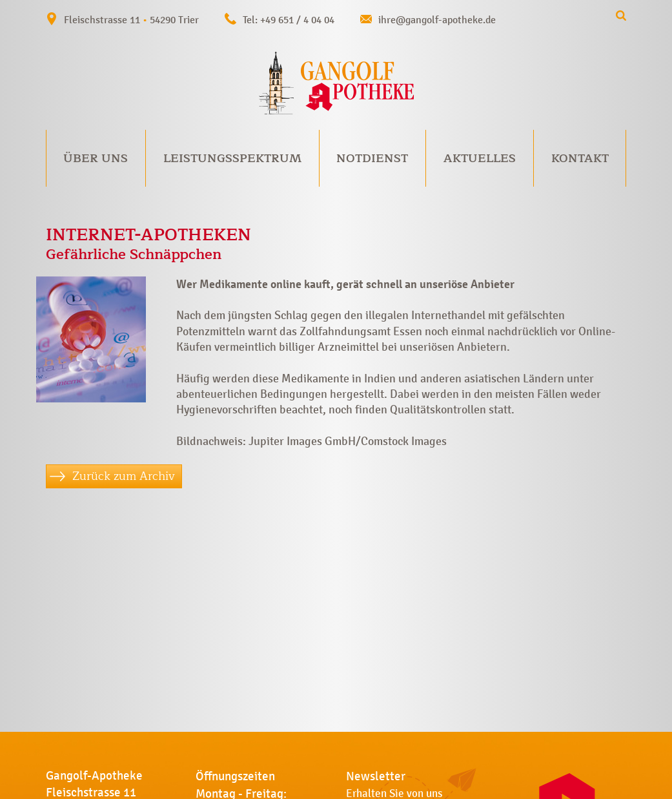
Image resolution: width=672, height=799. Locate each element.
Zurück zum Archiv (124, 476)
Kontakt (580, 158)
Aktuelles (480, 158)
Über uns (96, 158)
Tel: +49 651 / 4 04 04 (289, 20)
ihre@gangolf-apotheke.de (437, 20)
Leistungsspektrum (232, 158)
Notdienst (372, 158)
